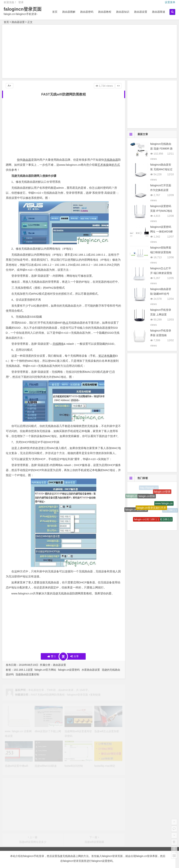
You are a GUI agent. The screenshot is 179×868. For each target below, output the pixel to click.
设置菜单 (170, 2)
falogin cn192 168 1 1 (146, 520)
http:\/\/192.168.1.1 (161, 520)
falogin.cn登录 (162, 492)
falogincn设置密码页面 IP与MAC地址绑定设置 (161, 211)
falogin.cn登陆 (147, 497)
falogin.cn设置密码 (69, 670)
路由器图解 (69, 12)
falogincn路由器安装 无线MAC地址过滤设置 (161, 169)
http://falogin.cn (149, 488)
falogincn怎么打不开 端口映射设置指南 (161, 273)
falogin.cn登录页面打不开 (151, 509)
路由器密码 (87, 12)
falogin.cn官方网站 (45, 670)
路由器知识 (123, 12)
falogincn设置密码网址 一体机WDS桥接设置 (162, 232)
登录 (21, 2)
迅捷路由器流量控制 (27, 674)
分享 (75, 656)
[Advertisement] (90, 52)
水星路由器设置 (91, 670)
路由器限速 (159, 12)
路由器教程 (105, 12)
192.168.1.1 (170, 511)
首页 (55, 12)
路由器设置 (141, 12)
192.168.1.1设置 (23, 670)
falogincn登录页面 (23, 9)
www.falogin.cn (164, 504)
